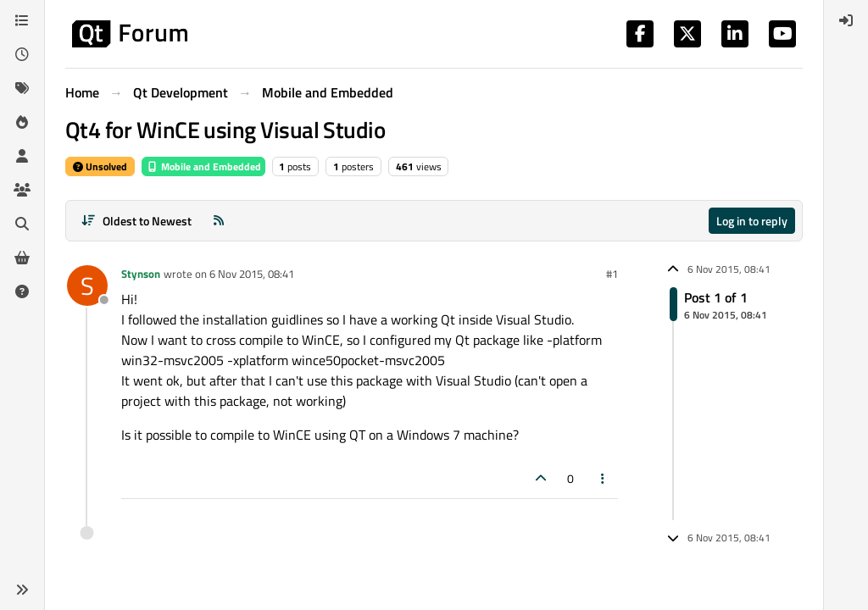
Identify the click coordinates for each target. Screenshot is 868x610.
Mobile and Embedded (203, 166)
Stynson (141, 274)
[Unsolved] (22, 291)
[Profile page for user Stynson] (87, 286)
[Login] (846, 20)
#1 (612, 274)
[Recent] (22, 54)
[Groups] (22, 190)
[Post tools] (604, 478)
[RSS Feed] (219, 221)
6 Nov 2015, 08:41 (252, 274)
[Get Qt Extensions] (22, 258)
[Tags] (22, 88)
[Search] (22, 224)
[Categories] (22, 20)
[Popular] (22, 122)
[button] (22, 590)
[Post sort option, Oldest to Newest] (136, 221)
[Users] (22, 156)
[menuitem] (846, 20)
